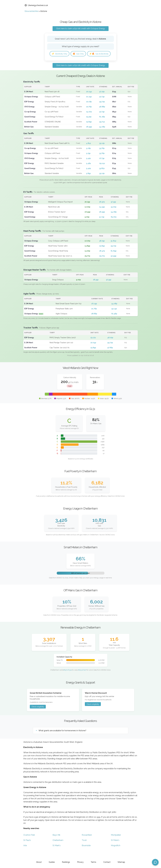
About (39, 862)
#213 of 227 (82, 678)
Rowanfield (87, 843)
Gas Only (81, 54)
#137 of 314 (68, 678)
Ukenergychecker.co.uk (36, 5)
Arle (25, 853)
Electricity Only (60, 54)
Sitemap (121, 862)
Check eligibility (38, 714)
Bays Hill (56, 843)
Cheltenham (58, 848)
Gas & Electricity (62, 61)
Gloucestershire (31, 11)
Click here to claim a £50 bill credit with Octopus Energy (81, 29)
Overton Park (29, 843)
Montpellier (116, 843)
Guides (52, 862)
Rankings (66, 862)
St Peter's (115, 848)
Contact (107, 862)
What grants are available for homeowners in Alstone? (62, 738)
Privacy (80, 862)
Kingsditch (116, 853)
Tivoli (84, 848)
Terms (93, 862)
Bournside (86, 853)
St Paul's (27, 848)
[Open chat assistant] (155, 862)
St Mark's (57, 853)
